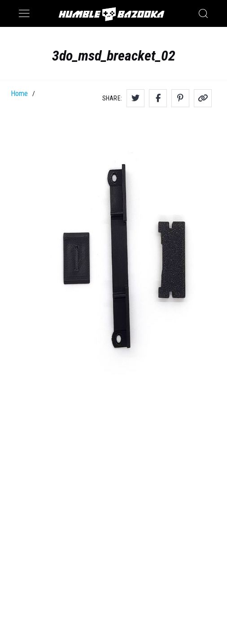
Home (19, 94)
